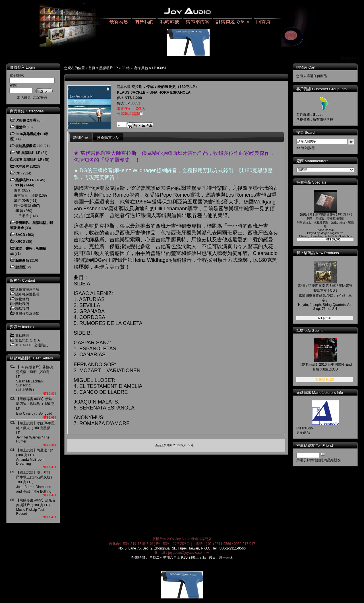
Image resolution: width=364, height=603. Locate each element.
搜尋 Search (306, 132)
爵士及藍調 (22, 206)
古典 (17, 190)
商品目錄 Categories (27, 111)
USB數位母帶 (26, 120)
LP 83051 (159, 68)
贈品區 (20, 267)
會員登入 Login (22, 67)
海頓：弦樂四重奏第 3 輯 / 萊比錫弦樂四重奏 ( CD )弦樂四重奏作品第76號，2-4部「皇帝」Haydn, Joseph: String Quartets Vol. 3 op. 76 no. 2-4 (325, 297)
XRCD (20, 242)
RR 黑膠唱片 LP (28, 153)
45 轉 (19, 211)
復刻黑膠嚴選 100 (29, 146)
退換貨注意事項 (27, 289)
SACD (20, 235)
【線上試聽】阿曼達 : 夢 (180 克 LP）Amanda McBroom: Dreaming (35, 457)
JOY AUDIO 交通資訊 (31, 345)
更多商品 (303, 433)
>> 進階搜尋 (306, 148)
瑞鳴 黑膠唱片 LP (29, 160)
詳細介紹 (81, 138)
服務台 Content (22, 280)
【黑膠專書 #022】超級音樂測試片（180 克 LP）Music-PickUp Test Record (36, 507)
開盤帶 (20, 127)
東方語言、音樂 (26, 195)
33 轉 (126, 68)
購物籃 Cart (306, 67)
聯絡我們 (22, 309)
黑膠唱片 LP (109, 68)
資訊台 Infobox (22, 327)
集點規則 (22, 336)
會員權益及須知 (27, 314)
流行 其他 (141, 68)
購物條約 (22, 299)
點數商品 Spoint (309, 331)
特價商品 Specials (311, 182)
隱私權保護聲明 (27, 294)
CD (18, 173)
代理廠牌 (22, 166)
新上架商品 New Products (318, 253)
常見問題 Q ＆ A (27, 340)
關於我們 (22, 304)
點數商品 (22, 260)
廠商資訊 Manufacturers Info (320, 393)
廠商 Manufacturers (312, 161)
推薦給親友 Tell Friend (315, 445)
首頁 (92, 68)
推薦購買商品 (108, 138)
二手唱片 (22, 216)
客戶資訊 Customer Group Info (321, 89)
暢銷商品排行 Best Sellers (31, 358)
